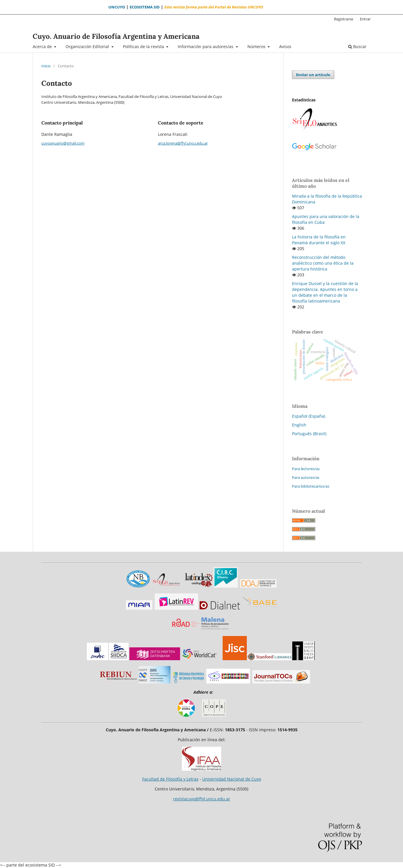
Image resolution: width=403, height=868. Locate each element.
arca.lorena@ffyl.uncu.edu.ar (183, 143)
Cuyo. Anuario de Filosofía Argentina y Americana (116, 36)
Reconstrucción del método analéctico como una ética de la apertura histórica (323, 263)
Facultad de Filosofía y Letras (170, 779)
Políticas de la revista (144, 46)
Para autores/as (306, 477)
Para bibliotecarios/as (311, 486)
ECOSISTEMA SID (145, 7)
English (299, 425)
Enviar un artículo (313, 75)
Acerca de (43, 46)
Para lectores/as (306, 469)
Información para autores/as (206, 46)
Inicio (46, 66)
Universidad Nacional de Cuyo (232, 779)
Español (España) (309, 416)
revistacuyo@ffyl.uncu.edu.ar (202, 799)
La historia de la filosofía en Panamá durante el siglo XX (319, 240)
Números (257, 46)
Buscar (357, 46)
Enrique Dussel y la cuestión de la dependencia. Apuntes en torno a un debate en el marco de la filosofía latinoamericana (325, 292)
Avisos (285, 46)
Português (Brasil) (309, 434)
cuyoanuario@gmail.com (63, 143)
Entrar (365, 19)
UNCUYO (117, 7)
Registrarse (344, 19)
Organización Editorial (88, 46)
